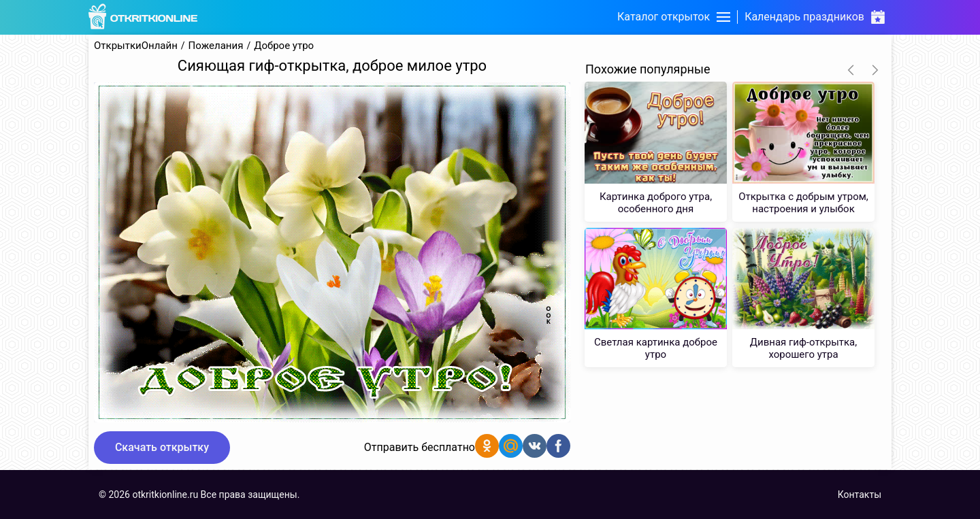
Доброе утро (284, 46)
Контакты (860, 495)
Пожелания (216, 46)
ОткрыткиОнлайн (136, 46)
